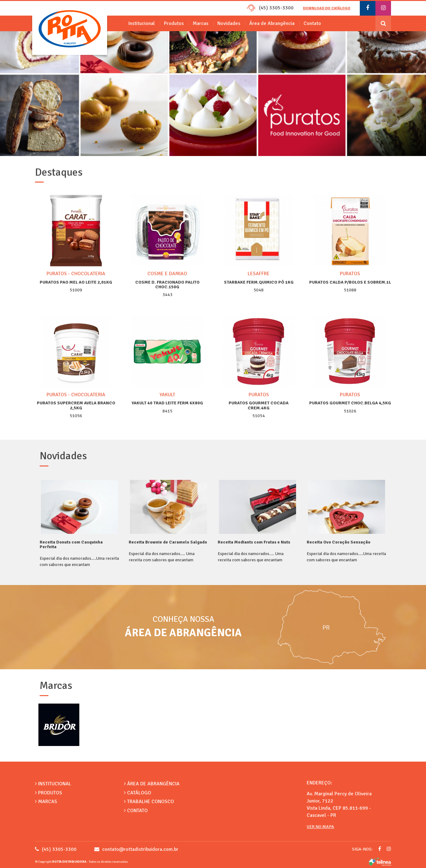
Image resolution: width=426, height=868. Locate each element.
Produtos (174, 23)
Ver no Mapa (320, 827)
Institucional (142, 23)
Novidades (229, 23)
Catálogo (138, 793)
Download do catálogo (327, 8)
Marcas (201, 23)
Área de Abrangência (272, 23)
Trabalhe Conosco (149, 802)
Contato (312, 23)
